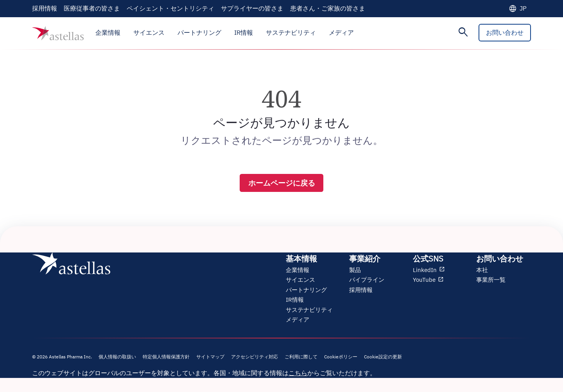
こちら (298, 374)
